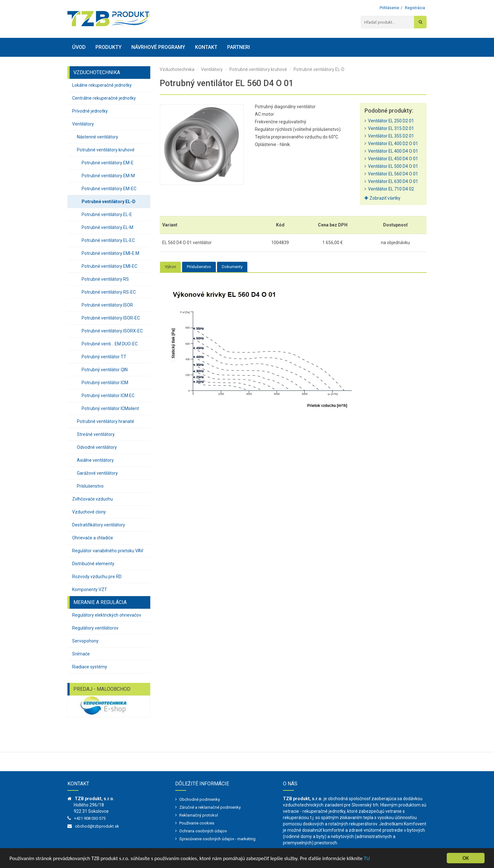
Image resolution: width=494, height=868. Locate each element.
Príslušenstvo (90, 486)
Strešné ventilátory (96, 434)
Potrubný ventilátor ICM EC (108, 396)
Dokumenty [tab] (232, 267)
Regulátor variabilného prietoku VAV (108, 551)
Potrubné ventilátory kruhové (106, 150)
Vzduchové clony (89, 512)
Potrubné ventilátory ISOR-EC (111, 318)
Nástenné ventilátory (98, 137)
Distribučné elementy (93, 564)
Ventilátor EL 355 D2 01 (389, 136)
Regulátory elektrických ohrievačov (107, 615)
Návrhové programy (158, 47)
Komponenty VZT (90, 589)
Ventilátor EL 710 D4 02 (389, 189)
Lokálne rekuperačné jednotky (102, 85)
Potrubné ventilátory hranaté (106, 421)
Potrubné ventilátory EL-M (107, 227)
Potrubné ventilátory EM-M (108, 176)
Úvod (79, 47)
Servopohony (85, 641)
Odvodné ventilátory (97, 447)
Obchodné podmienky (200, 799)
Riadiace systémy (90, 667)
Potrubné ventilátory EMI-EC (109, 266)
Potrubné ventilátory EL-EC (108, 240)
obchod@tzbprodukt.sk (97, 826)
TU (367, 858)
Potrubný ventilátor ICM (105, 383)
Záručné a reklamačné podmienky (210, 807)
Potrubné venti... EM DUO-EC (110, 344)
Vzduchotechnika (177, 69)
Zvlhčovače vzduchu (92, 499)
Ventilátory (83, 124)
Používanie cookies (197, 823)
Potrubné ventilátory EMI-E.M (110, 253)
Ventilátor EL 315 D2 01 (389, 128)
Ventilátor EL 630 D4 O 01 (391, 181)
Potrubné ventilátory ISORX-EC (112, 331)
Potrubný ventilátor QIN (105, 370)
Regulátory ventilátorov (95, 628)
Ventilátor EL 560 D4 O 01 (391, 174)
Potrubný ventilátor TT (104, 357)
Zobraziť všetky (382, 198)
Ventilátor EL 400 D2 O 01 (391, 144)
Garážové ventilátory (97, 473)
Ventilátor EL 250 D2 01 (389, 121)
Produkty (109, 47)
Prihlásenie (389, 8)
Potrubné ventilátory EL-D (109, 202)
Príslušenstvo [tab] (199, 267)
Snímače (81, 654)
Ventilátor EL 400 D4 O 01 (391, 151)
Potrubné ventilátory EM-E (108, 163)
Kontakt (206, 47)
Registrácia (415, 8)
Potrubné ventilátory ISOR (107, 305)
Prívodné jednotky (90, 111)
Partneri (238, 47)
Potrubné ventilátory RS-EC (109, 292)
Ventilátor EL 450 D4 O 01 (391, 159)
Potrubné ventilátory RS (105, 279)
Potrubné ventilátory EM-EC (109, 189)
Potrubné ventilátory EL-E (107, 214)
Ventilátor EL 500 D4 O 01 (391, 166)
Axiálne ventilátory (95, 460)
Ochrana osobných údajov (203, 831)
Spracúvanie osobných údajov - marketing (217, 839)
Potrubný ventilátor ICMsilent (110, 408)
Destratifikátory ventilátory (99, 525)
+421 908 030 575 (90, 818)
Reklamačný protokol (199, 815)
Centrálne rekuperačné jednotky (104, 98)
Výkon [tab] (170, 267)
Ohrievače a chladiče (93, 538)
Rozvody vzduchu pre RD (97, 577)
